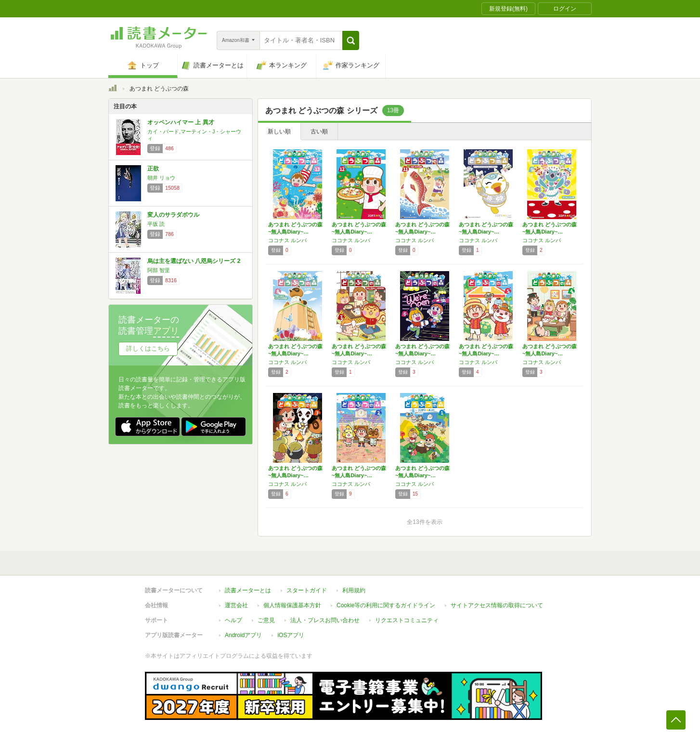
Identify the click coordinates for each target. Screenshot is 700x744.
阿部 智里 (159, 270)
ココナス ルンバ (287, 240)
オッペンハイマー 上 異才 (181, 122)
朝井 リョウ (161, 178)
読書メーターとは (248, 590)
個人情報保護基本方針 (292, 605)
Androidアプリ (243, 635)
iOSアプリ (291, 635)
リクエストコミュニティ (407, 620)
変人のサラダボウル (173, 215)
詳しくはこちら (148, 348)
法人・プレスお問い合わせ (325, 620)
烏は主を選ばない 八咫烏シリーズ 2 (194, 261)
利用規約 (354, 590)
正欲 (153, 169)
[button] (351, 40)
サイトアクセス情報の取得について (497, 605)
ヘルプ (233, 620)
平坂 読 (156, 224)
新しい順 (279, 131)
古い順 (319, 131)
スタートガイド (307, 590)
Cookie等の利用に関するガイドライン (386, 605)
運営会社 (236, 605)
